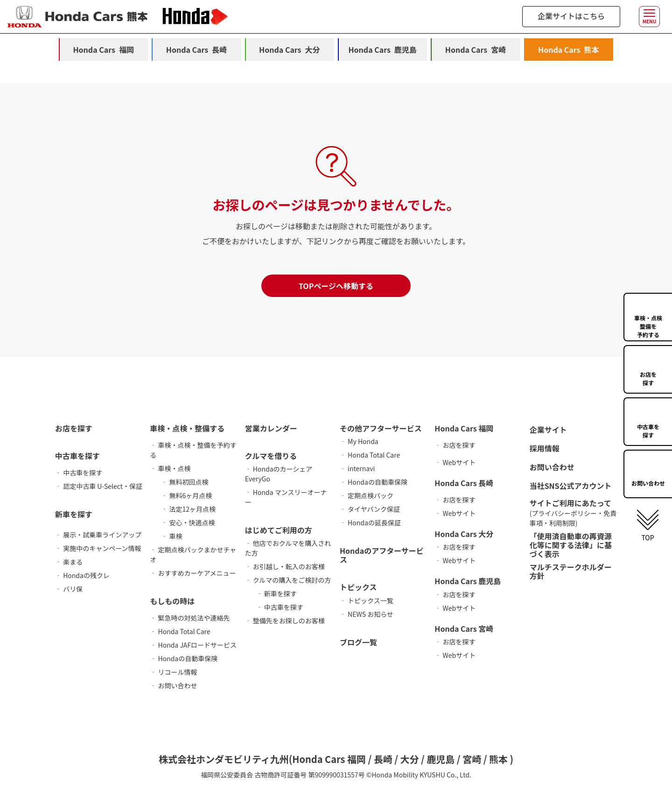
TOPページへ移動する (336, 286)
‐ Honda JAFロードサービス (193, 645)
